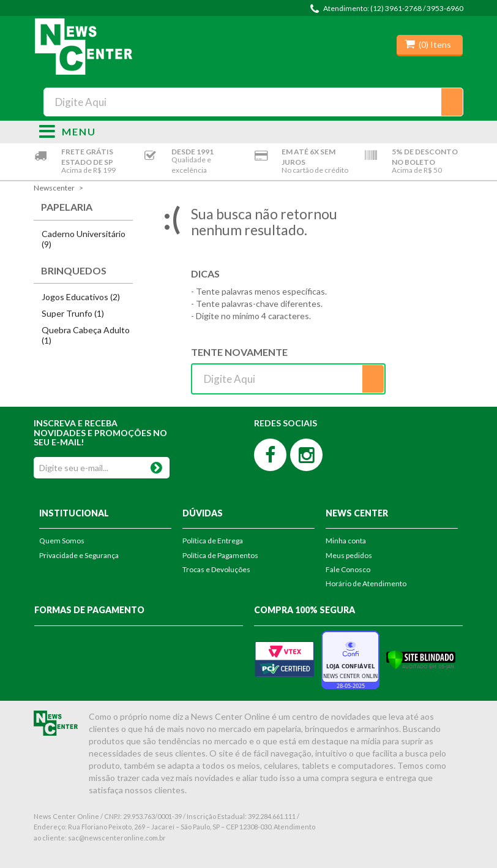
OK (157, 465)
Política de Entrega (213, 541)
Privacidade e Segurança (79, 555)
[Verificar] (421, 659)
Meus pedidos (349, 555)
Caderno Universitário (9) (84, 239)
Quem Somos (62, 541)
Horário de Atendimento (366, 583)
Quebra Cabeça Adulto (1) (86, 335)
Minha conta (346, 541)
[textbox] (253, 102)
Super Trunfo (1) (73, 313)
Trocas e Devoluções (216, 569)
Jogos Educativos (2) (81, 297)
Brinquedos (74, 270)
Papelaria (67, 207)
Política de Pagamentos (220, 555)
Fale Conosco (348, 569)
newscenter (54, 188)
